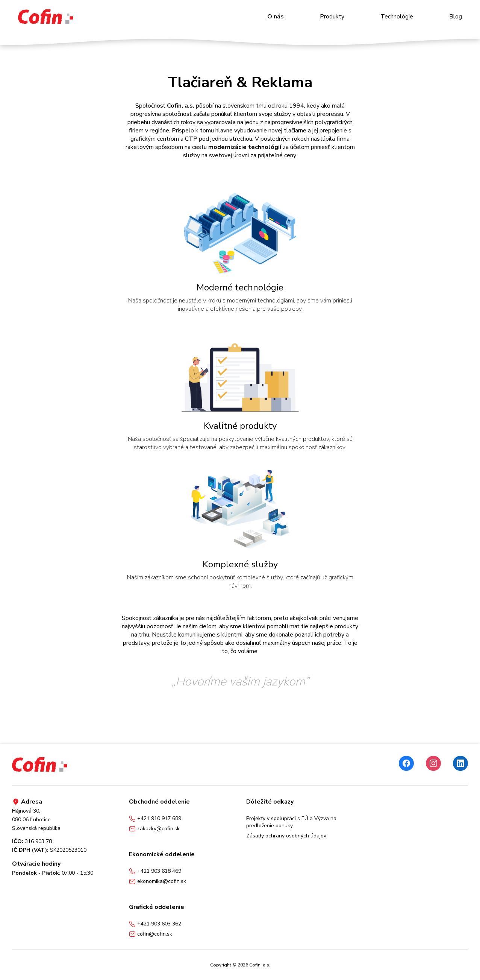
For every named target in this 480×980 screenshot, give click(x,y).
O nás (276, 17)
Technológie (397, 17)
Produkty (332, 17)
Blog (456, 17)
